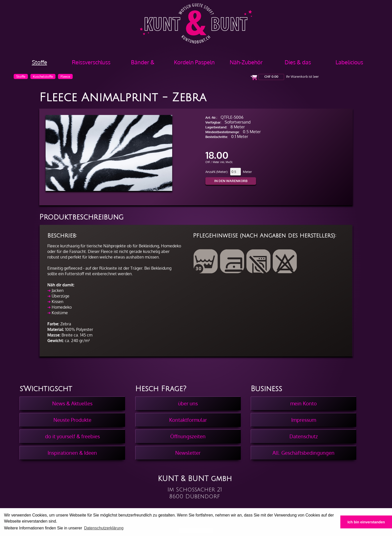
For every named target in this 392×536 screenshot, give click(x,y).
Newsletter (188, 453)
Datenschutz (304, 436)
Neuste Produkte (72, 420)
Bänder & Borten (143, 64)
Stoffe (40, 62)
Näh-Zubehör (246, 62)
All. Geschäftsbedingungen (303, 453)
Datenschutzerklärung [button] (104, 528)
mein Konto (303, 403)
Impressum (304, 420)
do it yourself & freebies (72, 436)
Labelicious (349, 62)
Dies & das (298, 62)
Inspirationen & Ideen (72, 453)
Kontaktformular (188, 420)
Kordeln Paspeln (194, 62)
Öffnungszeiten (188, 436)
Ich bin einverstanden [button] (366, 522)
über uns (188, 403)
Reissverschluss (91, 62)
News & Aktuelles (72, 403)
